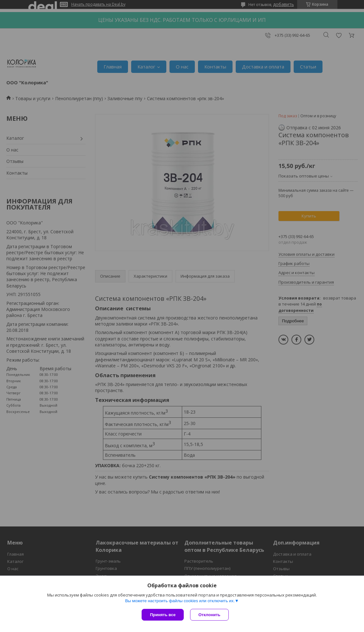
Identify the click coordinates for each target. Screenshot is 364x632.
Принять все (163, 615)
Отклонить (209, 615)
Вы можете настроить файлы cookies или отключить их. (180, 601)
